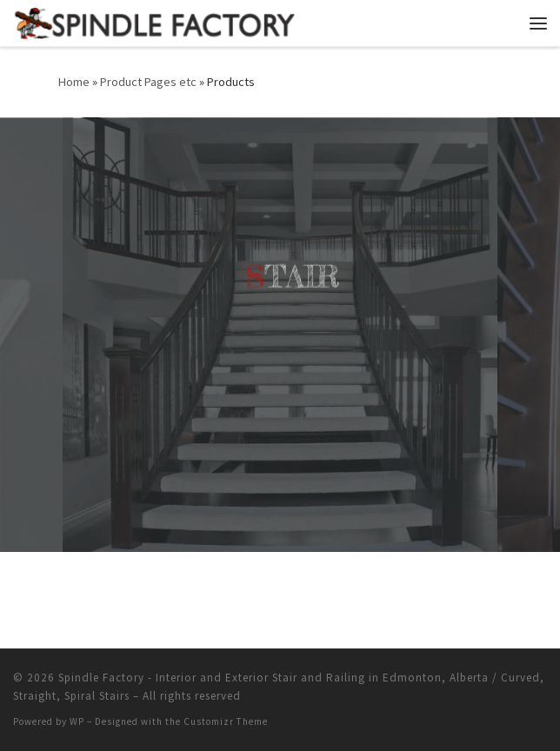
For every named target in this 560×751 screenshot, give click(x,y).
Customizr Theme (226, 721)
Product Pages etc (148, 82)
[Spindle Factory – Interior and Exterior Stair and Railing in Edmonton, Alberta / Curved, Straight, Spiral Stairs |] (154, 21)
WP (77, 721)
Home (74, 82)
